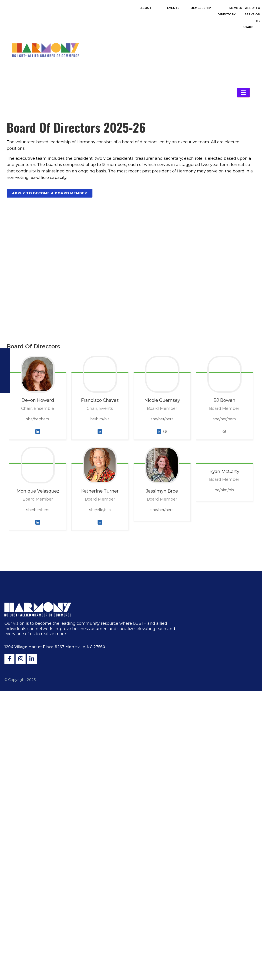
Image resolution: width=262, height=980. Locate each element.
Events (173, 8)
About (146, 8)
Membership (201, 8)
